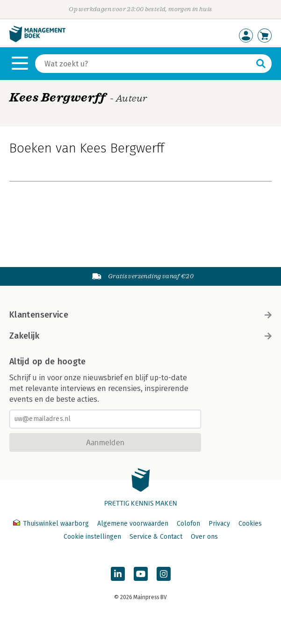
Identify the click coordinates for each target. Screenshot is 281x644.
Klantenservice (140, 315)
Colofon (188, 524)
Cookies (250, 524)
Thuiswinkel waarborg (52, 524)
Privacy (219, 524)
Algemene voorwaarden (133, 524)
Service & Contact (156, 537)
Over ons (204, 537)
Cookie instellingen (92, 537)
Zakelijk (140, 336)
